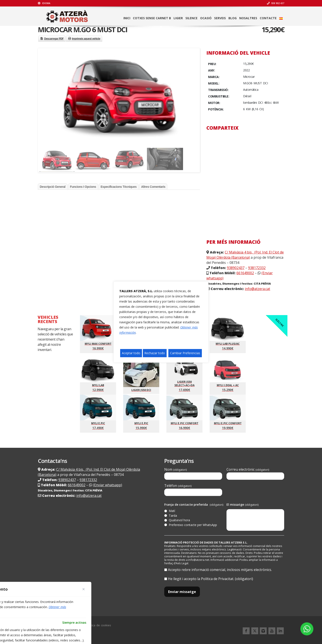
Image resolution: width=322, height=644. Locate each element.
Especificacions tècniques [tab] (119, 187)
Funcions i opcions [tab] (83, 187)
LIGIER (178, 18)
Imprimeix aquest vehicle (86, 39)
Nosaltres (248, 18)
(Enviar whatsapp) (108, 485)
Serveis (220, 18)
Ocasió (206, 18)
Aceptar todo (131, 353)
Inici (127, 18)
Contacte (268, 18)
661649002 (245, 273)
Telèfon (193, 490)
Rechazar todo (155, 353)
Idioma (44, 3)
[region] (161, 322)
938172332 (257, 268)
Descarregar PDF (54, 39)
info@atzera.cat (257, 289)
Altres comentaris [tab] (153, 187)
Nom (193, 473)
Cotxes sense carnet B (152, 18)
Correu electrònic (255, 473)
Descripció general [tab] (53, 187)
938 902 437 (276, 3)
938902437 (236, 268)
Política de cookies (99, 625)
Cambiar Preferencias (185, 353)
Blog (233, 18)
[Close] (84, 589)
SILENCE (191, 18)
